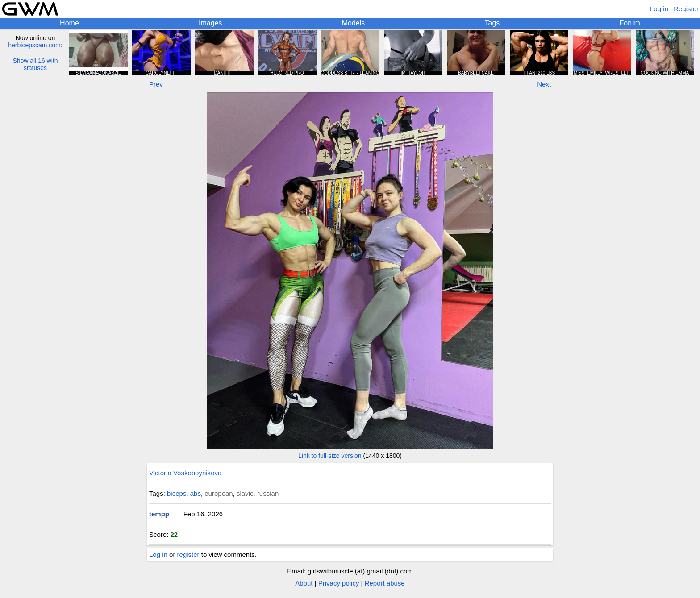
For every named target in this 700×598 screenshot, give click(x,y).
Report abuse (385, 583)
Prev (156, 84)
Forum (630, 23)
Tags (492, 23)
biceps (177, 493)
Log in (659, 9)
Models (354, 23)
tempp (159, 514)
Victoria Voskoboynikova (185, 473)
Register (686, 9)
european (219, 493)
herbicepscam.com (34, 45)
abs (196, 493)
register (188, 554)
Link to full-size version (330, 456)
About (304, 583)
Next (544, 84)
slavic (245, 493)
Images (210, 23)
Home (69, 23)
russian (268, 493)
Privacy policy (339, 583)
